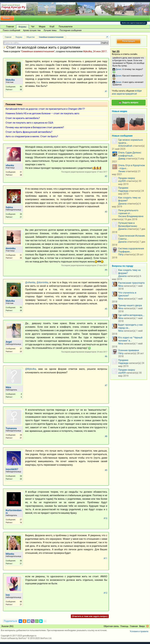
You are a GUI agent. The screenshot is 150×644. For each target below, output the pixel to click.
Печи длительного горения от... (128, 212)
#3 (106, 212)
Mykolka (88, 51)
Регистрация (129, 41)
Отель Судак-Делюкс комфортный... (130, 154)
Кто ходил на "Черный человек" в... (130, 339)
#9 (106, 470)
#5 (106, 309)
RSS (147, 626)
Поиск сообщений (11, 30)
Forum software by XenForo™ (26, 638)
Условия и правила (139, 631)
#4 (106, 270)
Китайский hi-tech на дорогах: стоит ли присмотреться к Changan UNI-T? (45, 109)
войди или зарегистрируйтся (127, 92)
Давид (122, 159)
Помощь (124, 626)
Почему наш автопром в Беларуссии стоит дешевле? (35, 127)
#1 (106, 91)
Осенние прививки (129, 350)
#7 (106, 385)
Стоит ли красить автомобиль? (23, 118)
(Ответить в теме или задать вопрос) (90, 616)
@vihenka (30, 282)
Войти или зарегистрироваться (134, 23)
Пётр (121, 255)
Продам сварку (127, 178)
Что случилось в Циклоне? (127, 294)
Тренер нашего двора (130, 305)
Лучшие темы (50, 30)
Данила (122, 204)
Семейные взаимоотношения (38, 51)
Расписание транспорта (131, 283)
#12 (105, 593)
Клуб (52, 27)
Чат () (116, 51)
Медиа (42, 27)
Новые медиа (120, 111)
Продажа (123, 188)
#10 (105, 518)
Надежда (123, 191)
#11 (105, 558)
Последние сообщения (71, 30)
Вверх (142, 626)
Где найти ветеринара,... (131, 315)
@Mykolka (31, 369)
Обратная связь (111, 626)
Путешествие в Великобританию (128, 224)
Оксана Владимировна (131, 216)
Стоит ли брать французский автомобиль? (29, 132)
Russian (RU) (7, 626)
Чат (33, 27)
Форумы (22, 27)
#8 (106, 436)
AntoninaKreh (125, 146)
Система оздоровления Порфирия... (131, 250)
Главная (10, 27)
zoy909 (122, 181)
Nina (121, 286)
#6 (106, 356)
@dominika (42, 282)
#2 (106, 176)
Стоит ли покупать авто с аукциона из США (29, 123)
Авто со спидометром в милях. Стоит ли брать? (32, 136)
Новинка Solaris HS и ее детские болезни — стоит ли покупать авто (42, 113)
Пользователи (66, 27)
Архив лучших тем (32, 30)
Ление (122, 171)
